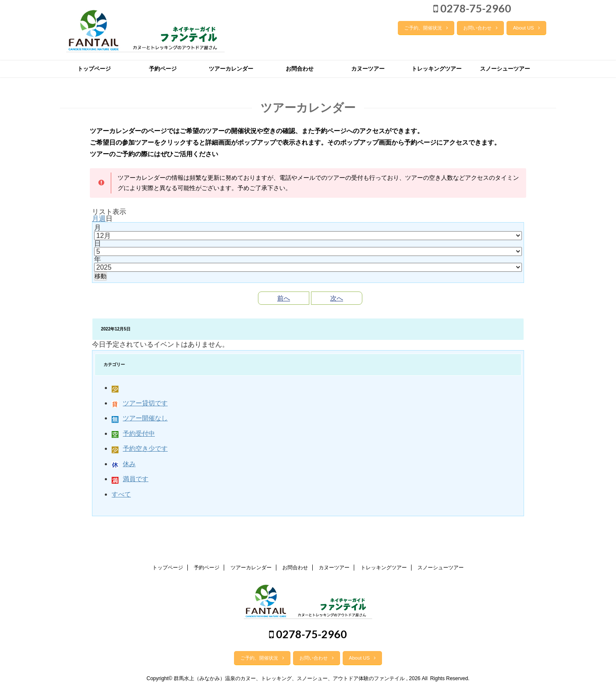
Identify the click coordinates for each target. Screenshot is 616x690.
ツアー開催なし (140, 418)
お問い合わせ (480, 28)
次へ (337, 298)
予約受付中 (133, 433)
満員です (130, 479)
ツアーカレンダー (231, 69)
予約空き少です (140, 448)
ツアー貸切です (140, 403)
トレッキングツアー (437, 69)
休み (124, 464)
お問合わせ (300, 69)
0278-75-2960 (472, 8)
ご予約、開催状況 (426, 28)
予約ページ (163, 69)
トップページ (94, 69)
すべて (121, 494)
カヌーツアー (368, 69)
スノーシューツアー (505, 69)
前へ (284, 298)
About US (526, 28)
